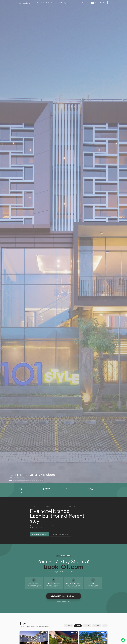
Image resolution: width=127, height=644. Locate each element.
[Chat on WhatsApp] (123, 640)
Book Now (103, 3)
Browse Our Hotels (39, 534)
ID (95, 3)
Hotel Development (64, 3)
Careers (84, 3)
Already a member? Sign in (63, 602)
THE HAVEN (69, 626)
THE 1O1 (78, 626)
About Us (36, 3)
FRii (105, 626)
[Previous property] (10, 242)
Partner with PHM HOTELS (60, 534)
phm (25, 3)
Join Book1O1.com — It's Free (64, 596)
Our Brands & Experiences (49, 3)
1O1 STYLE (87, 626)
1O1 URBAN (97, 626)
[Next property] (117, 242)
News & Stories (76, 3)
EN (92, 3)
